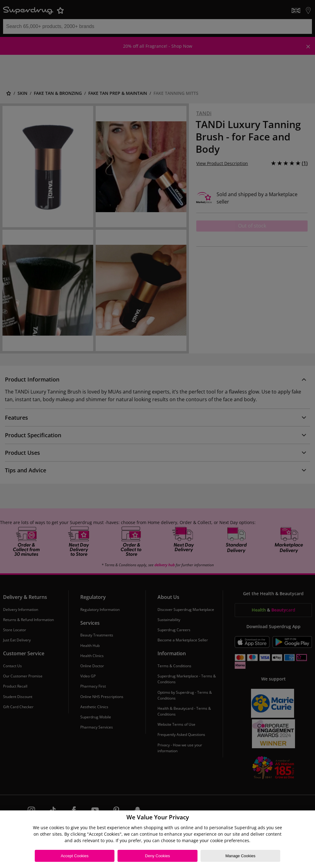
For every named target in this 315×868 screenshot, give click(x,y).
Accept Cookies (74, 856)
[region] (157, 839)
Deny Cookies (158, 856)
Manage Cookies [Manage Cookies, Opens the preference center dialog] (241, 856)
